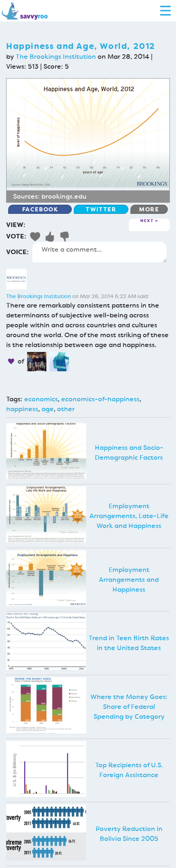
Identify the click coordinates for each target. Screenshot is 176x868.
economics (41, 399)
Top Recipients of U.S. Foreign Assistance (129, 770)
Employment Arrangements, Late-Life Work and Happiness (129, 516)
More (149, 209)
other (66, 409)
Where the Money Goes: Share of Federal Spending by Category (129, 707)
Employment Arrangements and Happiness (129, 580)
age (48, 409)
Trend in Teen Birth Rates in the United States (129, 643)
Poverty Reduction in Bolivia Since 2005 (129, 834)
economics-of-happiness (100, 399)
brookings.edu (64, 196)
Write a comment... (99, 252)
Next (147, 221)
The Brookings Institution (56, 57)
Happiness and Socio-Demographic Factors (129, 453)
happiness (22, 409)
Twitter (101, 209)
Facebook (40, 209)
